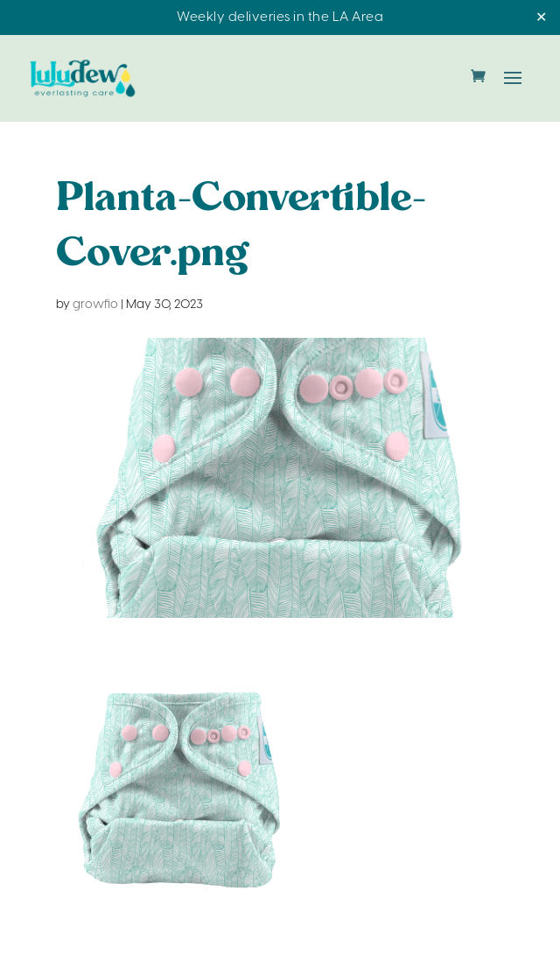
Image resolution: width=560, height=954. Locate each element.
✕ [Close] (541, 18)
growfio (95, 305)
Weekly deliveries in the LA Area (280, 18)
